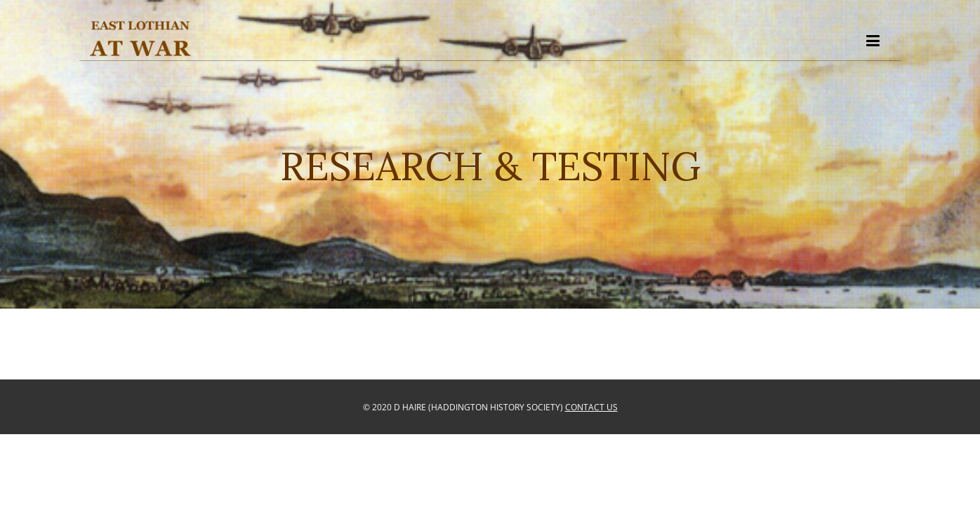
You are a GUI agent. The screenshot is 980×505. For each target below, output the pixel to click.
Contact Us (591, 407)
